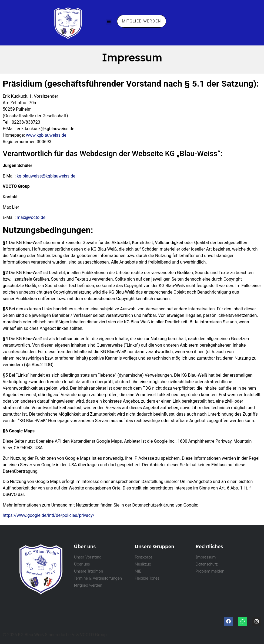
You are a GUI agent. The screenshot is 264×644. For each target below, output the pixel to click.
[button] (109, 22)
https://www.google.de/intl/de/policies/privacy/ (49, 515)
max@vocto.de (31, 217)
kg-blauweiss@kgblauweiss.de (46, 176)
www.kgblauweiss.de (46, 135)
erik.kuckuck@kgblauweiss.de (46, 129)
